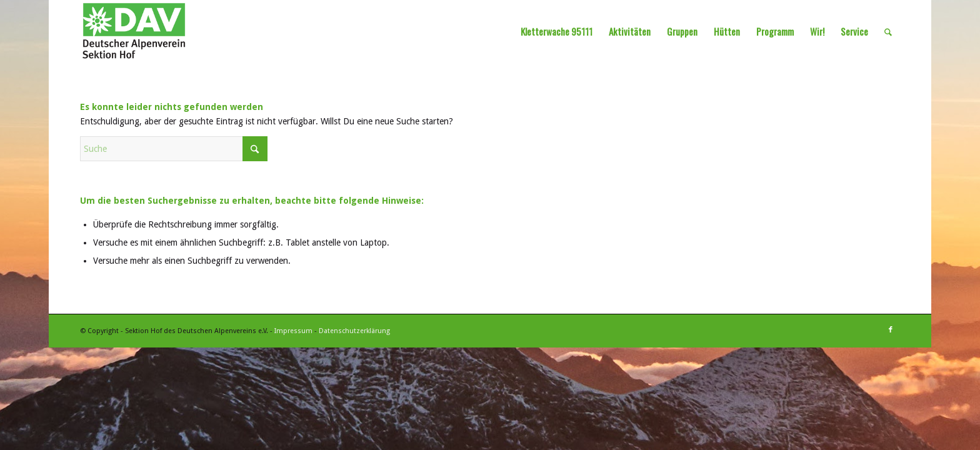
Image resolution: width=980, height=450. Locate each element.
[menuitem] (557, 31)
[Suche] (888, 31)
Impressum (293, 331)
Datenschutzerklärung (354, 331)
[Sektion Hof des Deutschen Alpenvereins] (134, 31)
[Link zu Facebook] (891, 330)
